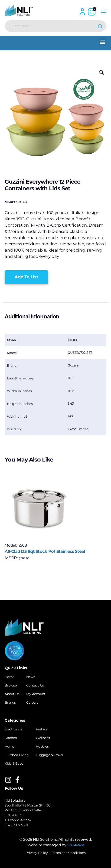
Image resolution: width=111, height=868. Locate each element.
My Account (36, 694)
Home (10, 677)
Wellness (43, 738)
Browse (11, 685)
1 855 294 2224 (19, 820)
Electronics (13, 729)
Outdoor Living (17, 755)
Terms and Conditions (68, 853)
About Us (12, 694)
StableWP (76, 845)
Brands (10, 702)
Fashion (42, 729)
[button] (103, 42)
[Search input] (52, 26)
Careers (32, 702)
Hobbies (42, 746)
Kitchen (11, 738)
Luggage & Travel (49, 755)
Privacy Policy (37, 853)
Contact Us (35, 685)
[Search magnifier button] (101, 26)
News (31, 677)
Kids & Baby (14, 763)
